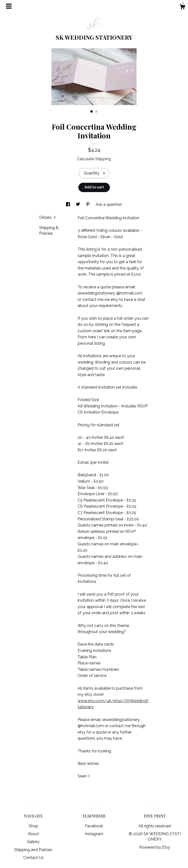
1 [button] (92, 111)
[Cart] (182, 7)
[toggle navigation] (9, 6)
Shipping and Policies (33, 850)
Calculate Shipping (94, 159)
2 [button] (96, 111)
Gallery (33, 842)
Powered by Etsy (155, 847)
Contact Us (33, 858)
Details (47, 217)
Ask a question (109, 204)
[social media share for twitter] (78, 204)
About (33, 834)
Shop (33, 826)
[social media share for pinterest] (88, 204)
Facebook (94, 826)
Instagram (94, 834)
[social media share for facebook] (69, 204)
